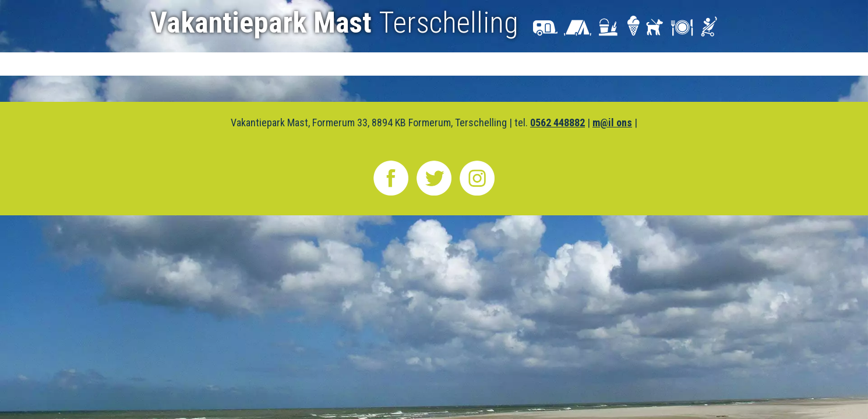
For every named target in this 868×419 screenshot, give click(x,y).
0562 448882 (558, 122)
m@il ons (612, 122)
